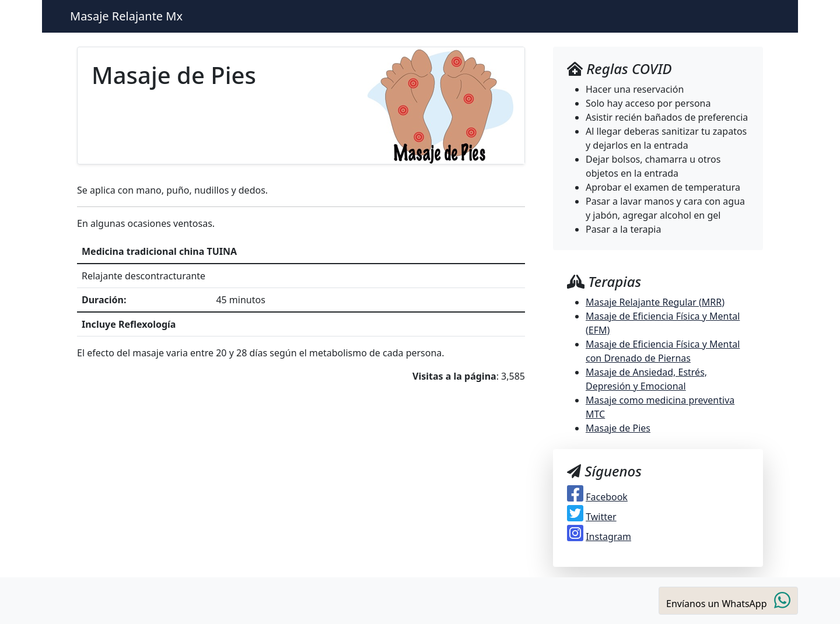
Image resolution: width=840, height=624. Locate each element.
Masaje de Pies (618, 428)
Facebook (607, 497)
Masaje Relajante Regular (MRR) (655, 302)
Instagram (608, 537)
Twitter (601, 517)
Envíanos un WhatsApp (728, 600)
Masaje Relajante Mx (126, 16)
